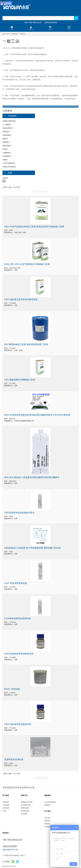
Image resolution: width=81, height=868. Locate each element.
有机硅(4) (6, 132)
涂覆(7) (5, 160)
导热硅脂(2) (7, 135)
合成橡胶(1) (7, 153)
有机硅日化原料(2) (9, 167)
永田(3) (5, 178)
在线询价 (6, 802)
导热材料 (24, 814)
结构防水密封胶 (27, 802)
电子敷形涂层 (26, 805)
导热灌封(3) (7, 156)
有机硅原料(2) (8, 128)
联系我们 (48, 821)
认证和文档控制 (50, 802)
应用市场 (14, 34)
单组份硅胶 (25, 808)
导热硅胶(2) (7, 146)
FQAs (5, 811)
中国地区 (48, 827)
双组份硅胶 (25, 811)
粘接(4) (5, 139)
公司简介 (48, 818)
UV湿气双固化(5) (9, 163)
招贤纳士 (48, 824)
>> (46, 192)
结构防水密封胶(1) (9, 121)
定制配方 (48, 805)
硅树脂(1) (6, 142)
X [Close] (4, 181)
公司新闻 (6, 805)
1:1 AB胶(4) (7, 125)
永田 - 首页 (6, 34)
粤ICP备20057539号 (10, 866)
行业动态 (6, 808)
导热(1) (5, 149)
